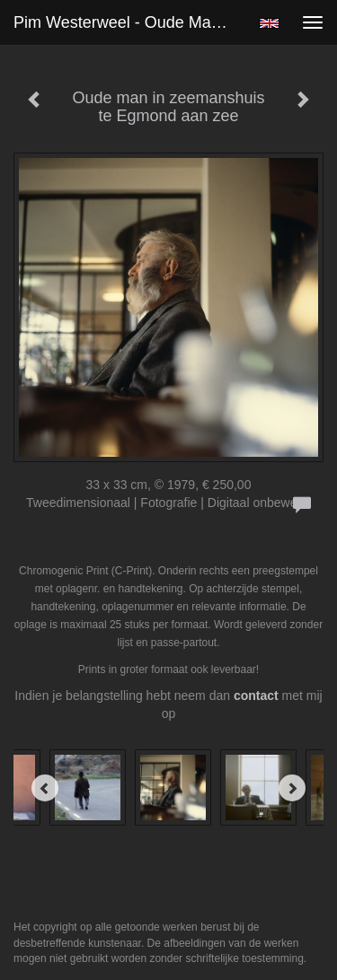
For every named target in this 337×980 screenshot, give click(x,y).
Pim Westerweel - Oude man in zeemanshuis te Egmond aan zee (129, 22)
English (269, 23)
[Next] (292, 788)
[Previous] (45, 788)
